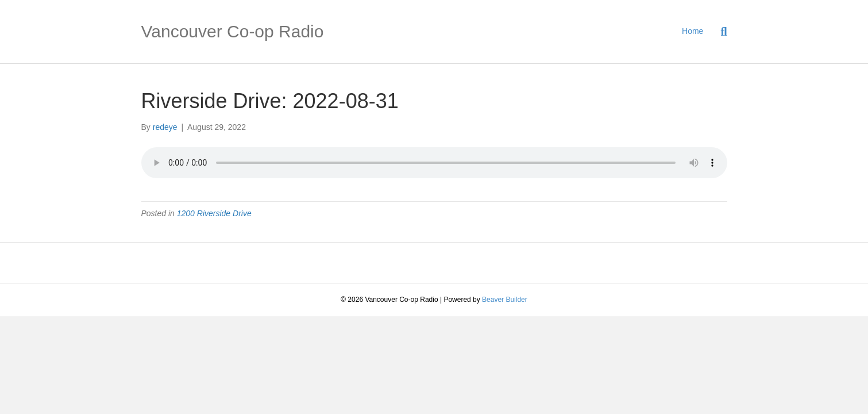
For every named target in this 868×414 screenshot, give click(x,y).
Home (693, 31)
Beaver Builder (505, 300)
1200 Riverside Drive (214, 213)
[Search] (719, 32)
